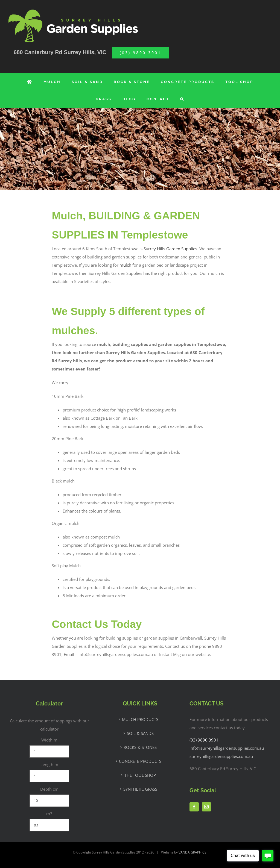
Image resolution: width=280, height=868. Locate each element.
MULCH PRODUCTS (140, 719)
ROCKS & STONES (140, 747)
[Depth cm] (49, 801)
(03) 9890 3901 (204, 740)
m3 (49, 814)
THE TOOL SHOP (140, 775)
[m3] (49, 825)
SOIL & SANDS (140, 733)
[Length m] (49, 776)
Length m (49, 764)
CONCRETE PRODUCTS (140, 761)
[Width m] (49, 751)
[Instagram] (206, 807)
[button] (182, 99)
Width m (49, 740)
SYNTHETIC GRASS (140, 789)
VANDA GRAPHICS (192, 852)
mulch (125, 265)
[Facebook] (194, 807)
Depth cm (49, 789)
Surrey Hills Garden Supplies (170, 249)
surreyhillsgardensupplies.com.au (221, 756)
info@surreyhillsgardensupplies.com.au (227, 748)
